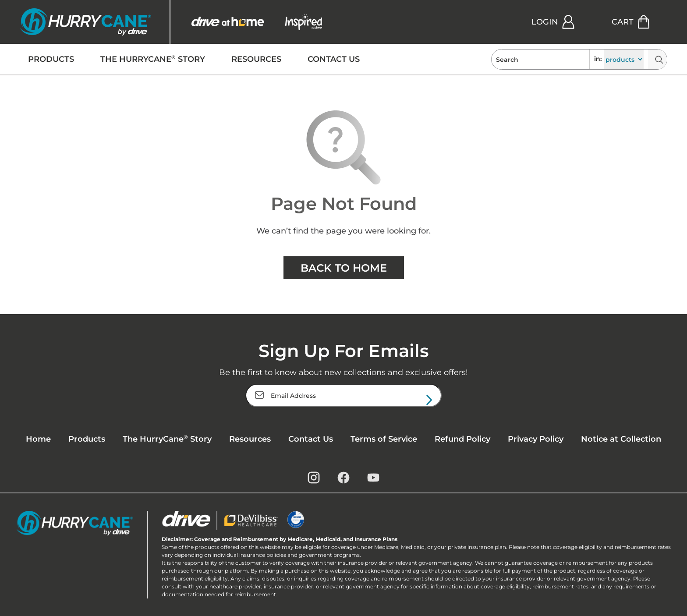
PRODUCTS (51, 59)
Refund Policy (462, 439)
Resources (250, 439)
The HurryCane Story (167, 439)
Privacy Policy (536, 439)
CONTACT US (334, 59)
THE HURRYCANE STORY (153, 59)
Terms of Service (384, 439)
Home (38, 439)
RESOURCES (256, 59)
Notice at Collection (621, 439)
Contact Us (311, 439)
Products (87, 439)
